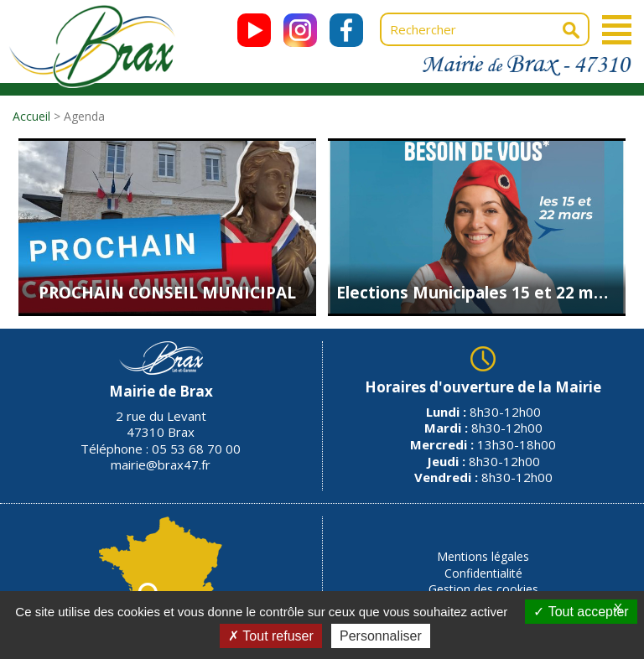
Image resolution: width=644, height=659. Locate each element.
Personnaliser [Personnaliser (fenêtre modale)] (381, 636)
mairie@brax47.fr (161, 464)
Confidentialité (483, 573)
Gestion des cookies (483, 589)
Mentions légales (483, 556)
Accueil (31, 116)
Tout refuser (271, 636)
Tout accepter (581, 612)
